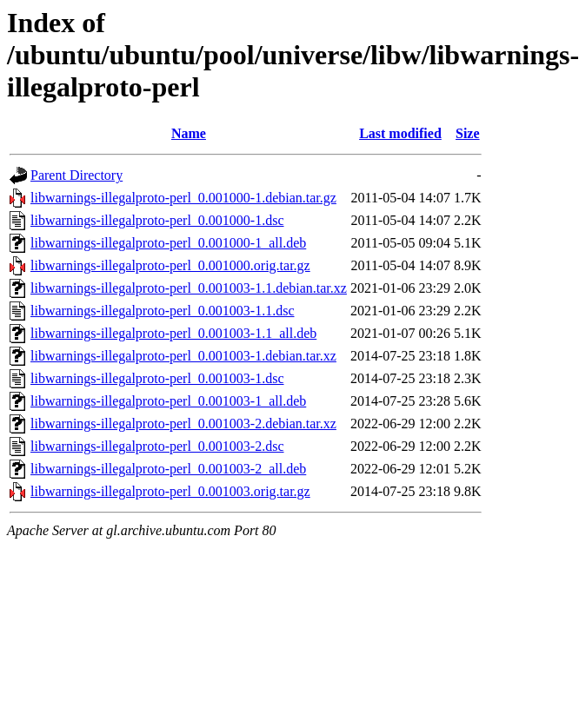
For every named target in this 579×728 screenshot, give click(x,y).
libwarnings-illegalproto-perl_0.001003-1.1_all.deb (173, 333)
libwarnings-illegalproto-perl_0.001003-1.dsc (157, 378)
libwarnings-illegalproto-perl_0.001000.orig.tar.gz (170, 265)
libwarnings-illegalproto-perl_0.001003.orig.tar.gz (170, 491)
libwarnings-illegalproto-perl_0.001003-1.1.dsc (163, 311)
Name (189, 133)
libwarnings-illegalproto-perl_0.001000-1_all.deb (168, 243)
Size (468, 133)
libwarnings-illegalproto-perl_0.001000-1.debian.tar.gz (183, 198)
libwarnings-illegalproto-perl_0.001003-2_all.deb (168, 469)
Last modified (400, 133)
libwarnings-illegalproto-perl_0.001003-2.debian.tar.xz (183, 424)
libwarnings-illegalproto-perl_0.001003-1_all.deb (168, 401)
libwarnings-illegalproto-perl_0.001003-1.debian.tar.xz (183, 356)
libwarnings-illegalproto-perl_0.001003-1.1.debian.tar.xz (189, 288)
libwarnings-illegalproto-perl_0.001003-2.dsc (157, 446)
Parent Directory (77, 175)
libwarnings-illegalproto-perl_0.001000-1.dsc (157, 220)
